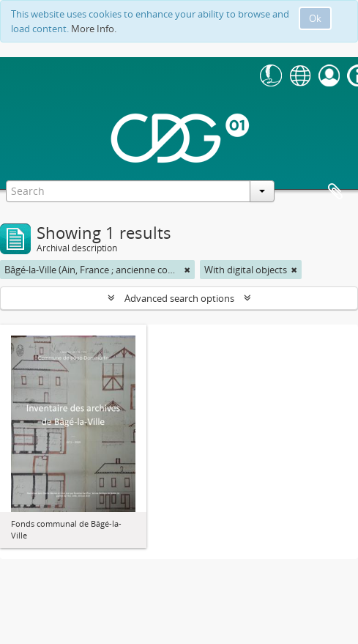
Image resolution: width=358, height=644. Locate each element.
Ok (315, 18)
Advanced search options (179, 298)
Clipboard (335, 192)
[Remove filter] (187, 270)
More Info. (94, 29)
